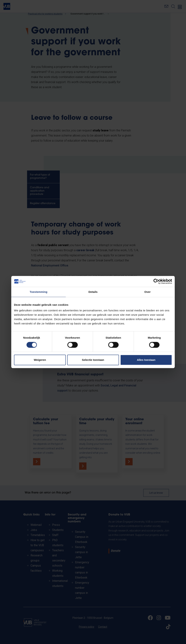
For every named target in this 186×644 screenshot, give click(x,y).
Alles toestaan (146, 360)
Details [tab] (93, 292)
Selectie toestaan (93, 360)
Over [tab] (148, 292)
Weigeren (40, 360)
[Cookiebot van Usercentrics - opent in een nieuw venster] (156, 281)
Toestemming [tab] (39, 292)
